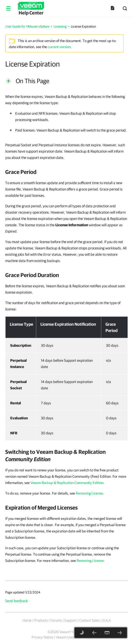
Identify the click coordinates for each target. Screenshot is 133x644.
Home (27, 620)
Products (41, 620)
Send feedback (17, 601)
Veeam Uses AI (67, 637)
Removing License (89, 493)
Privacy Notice (42, 637)
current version (59, 47)
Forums (56, 620)
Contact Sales (89, 620)
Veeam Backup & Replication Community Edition (67, 483)
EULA (107, 620)
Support (70, 620)
